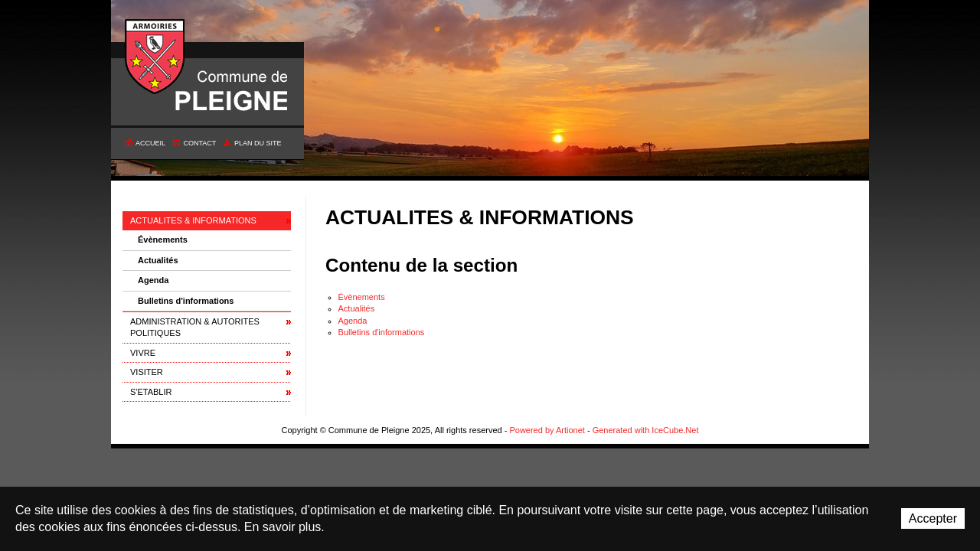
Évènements (163, 240)
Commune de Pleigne (155, 57)
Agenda (153, 280)
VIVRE (143, 353)
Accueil (150, 143)
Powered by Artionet (547, 430)
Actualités (158, 260)
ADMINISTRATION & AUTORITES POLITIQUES (195, 327)
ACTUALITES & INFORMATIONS (193, 220)
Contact (200, 143)
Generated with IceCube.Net (646, 430)
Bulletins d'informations (186, 301)
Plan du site (258, 143)
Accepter (933, 518)
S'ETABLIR (151, 392)
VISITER (147, 372)
